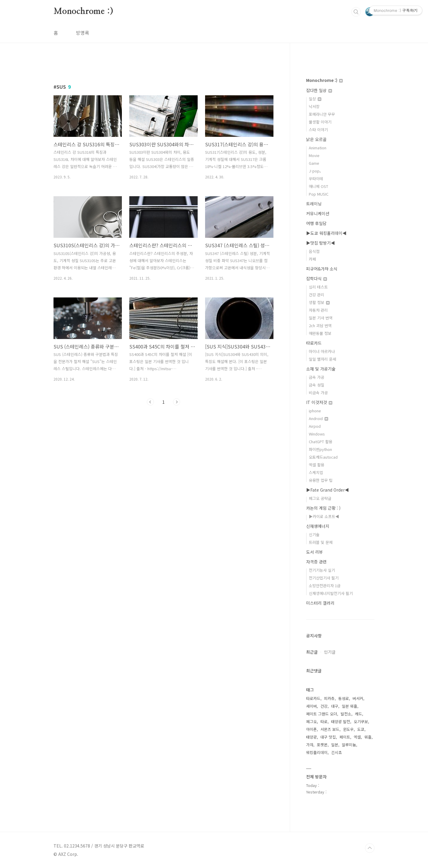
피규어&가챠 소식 (322, 269)
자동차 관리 (318, 310)
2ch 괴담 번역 (320, 325)
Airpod (315, 426)
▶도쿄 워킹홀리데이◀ (326, 233)
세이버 (311, 706)
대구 (335, 706)
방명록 (82, 33)
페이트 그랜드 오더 (322, 714)
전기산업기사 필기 (324, 578)
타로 (324, 722)
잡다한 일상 (319, 90)
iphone (315, 411)
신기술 (314, 534)
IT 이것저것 (319, 402)
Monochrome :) (83, 12)
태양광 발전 (341, 722)
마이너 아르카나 (322, 351)
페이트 (345, 737)
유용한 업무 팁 (321, 480)
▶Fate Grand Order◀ (328, 490)
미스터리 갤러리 (320, 603)
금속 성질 (317, 385)
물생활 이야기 (320, 122)
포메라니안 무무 (322, 114)
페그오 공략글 (320, 498)
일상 (315, 99)
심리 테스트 (318, 287)
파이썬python (320, 449)
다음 (177, 402)
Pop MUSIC (319, 194)
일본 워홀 (350, 706)
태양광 (311, 737)
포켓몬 (322, 745)
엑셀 (357, 737)
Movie (314, 155)
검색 (356, 12)
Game (314, 163)
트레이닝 (314, 204)
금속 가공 (317, 377)
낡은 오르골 (316, 139)
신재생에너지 (318, 526)
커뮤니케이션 (318, 213)
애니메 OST (318, 186)
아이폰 (311, 729)
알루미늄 (349, 745)
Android (318, 418)
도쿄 (361, 729)
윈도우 (348, 729)
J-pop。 (316, 171)
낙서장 (314, 106)
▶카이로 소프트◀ (324, 516)
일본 (335, 745)
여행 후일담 (316, 223)
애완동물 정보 (320, 333)
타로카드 (314, 343)
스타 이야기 (318, 130)
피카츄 (329, 698)
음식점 (314, 251)
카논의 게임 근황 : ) (323, 508)
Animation (318, 148)
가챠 (310, 745)
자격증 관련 (316, 562)
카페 (312, 259)
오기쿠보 (361, 722)
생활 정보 (319, 302)
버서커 (358, 698)
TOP (370, 848)
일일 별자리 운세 (322, 359)
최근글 (312, 652)
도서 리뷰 (314, 552)
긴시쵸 (336, 752)
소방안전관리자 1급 (325, 586)
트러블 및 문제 (321, 542)
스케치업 (316, 472)
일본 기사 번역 (321, 318)
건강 (324, 706)
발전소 (346, 714)
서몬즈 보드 (330, 729)
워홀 (368, 737)
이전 (150, 402)
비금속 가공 (318, 393)
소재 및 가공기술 (321, 369)
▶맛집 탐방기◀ (321, 243)
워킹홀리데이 (317, 752)
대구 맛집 (328, 737)
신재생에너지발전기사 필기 (331, 593)
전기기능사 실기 (322, 570)
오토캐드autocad (323, 457)
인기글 (330, 652)
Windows (317, 434)
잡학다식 (317, 278)
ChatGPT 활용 (321, 442)
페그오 (311, 722)
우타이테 (316, 179)
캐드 (358, 714)
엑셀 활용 (317, 465)
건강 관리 (317, 295)
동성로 (344, 698)
